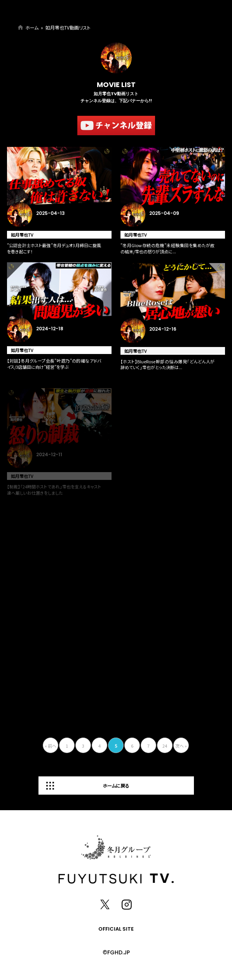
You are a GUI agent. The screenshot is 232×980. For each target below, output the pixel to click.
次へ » (181, 746)
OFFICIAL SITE (116, 929)
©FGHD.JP (116, 952)
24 (165, 746)
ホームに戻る (116, 786)
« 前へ (51, 746)
